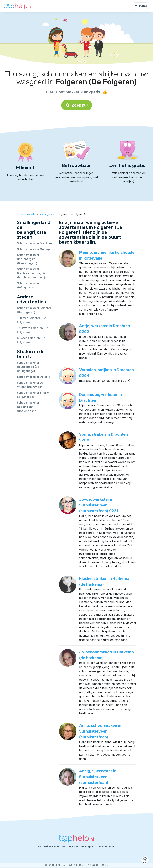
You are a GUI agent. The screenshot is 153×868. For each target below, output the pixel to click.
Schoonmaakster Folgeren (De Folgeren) (34, 310)
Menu (141, 6)
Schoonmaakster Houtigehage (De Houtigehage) (28, 367)
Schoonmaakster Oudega (34, 249)
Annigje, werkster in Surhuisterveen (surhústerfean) (98, 777)
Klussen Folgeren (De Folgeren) (31, 340)
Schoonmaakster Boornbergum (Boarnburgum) (28, 259)
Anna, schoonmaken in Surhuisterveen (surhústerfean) (100, 731)
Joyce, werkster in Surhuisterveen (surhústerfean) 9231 (99, 505)
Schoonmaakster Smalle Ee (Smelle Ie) (33, 395)
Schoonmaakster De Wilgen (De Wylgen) (30, 385)
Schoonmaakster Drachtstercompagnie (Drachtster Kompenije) (32, 273)
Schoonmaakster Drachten (34, 243)
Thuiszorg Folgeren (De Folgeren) (33, 330)
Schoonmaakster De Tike (34, 377)
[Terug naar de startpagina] (18, 6)
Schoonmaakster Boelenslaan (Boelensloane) (28, 407)
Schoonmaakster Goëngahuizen (28, 285)
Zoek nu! (77, 105)
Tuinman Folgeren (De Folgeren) (32, 320)
